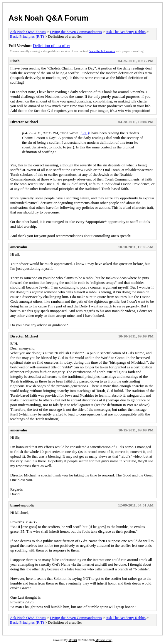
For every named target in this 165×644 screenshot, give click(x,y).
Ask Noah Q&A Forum (48, 18)
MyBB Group (104, 640)
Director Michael (24, 122)
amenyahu (19, 247)
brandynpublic (22, 505)
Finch (15, 61)
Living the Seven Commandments (76, 32)
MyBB (73, 640)
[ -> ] (85, 133)
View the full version (102, 51)
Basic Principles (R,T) (27, 36)
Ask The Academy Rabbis (126, 32)
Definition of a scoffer (52, 46)
